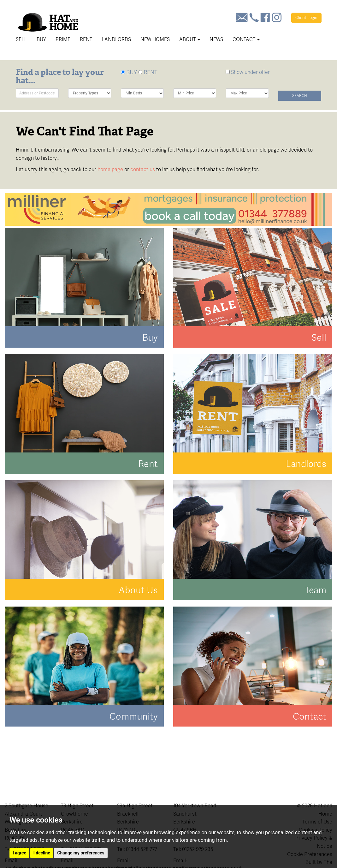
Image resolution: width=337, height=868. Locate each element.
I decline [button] (42, 853)
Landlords (116, 39)
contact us (143, 169)
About (190, 39)
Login (306, 18)
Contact (246, 39)
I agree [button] (19, 853)
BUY (129, 72)
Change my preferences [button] (81, 853)
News (216, 39)
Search (300, 96)
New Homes (155, 39)
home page (110, 169)
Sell (21, 39)
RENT (148, 72)
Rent (86, 39)
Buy (41, 39)
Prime (63, 39)
